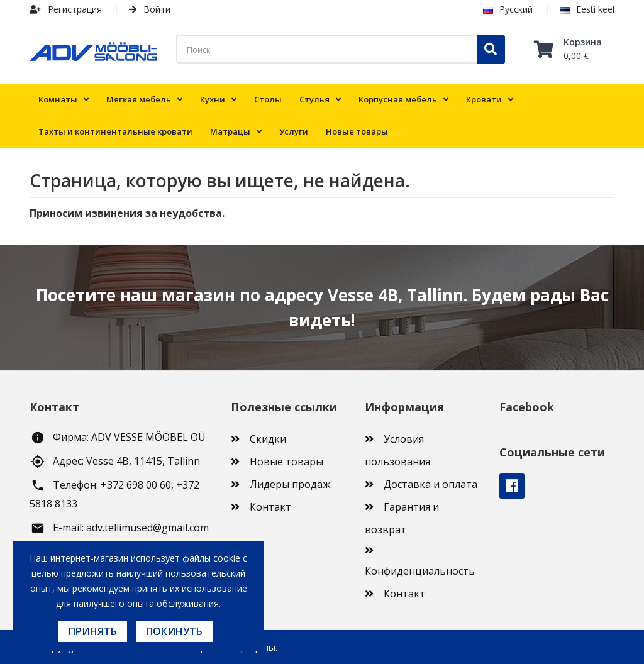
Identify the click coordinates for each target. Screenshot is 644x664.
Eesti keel (587, 9)
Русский (508, 9)
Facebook (512, 486)
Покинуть (174, 631)
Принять (93, 631)
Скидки (268, 439)
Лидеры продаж (290, 484)
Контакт (270, 507)
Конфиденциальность (420, 571)
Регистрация (66, 9)
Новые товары (286, 462)
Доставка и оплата (430, 484)
